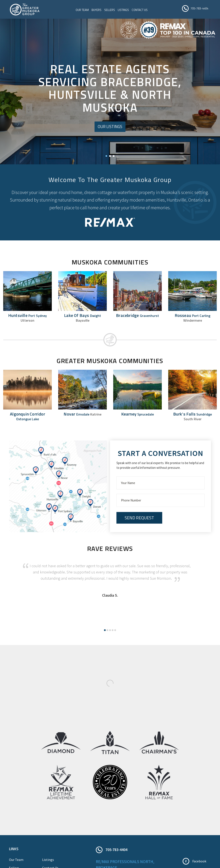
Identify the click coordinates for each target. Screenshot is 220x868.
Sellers (110, 10)
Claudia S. (110, 597)
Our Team (83, 10)
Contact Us (141, 10)
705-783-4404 (199, 9)
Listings (124, 10)
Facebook (199, 863)
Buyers (97, 10)
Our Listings (110, 128)
